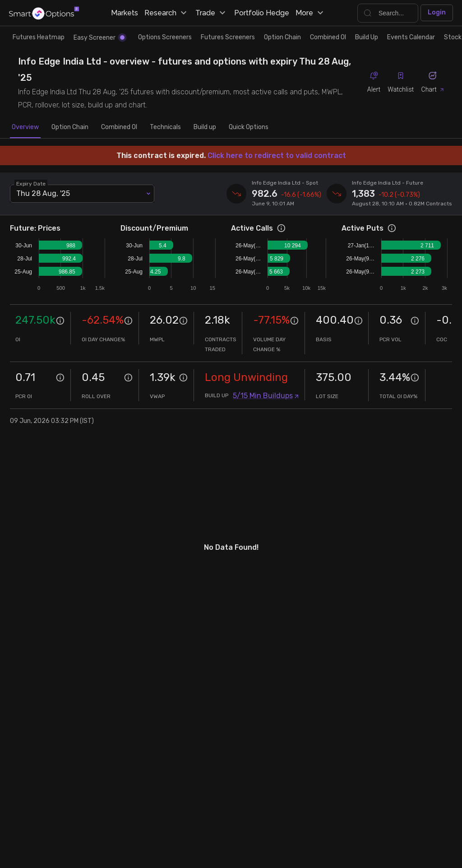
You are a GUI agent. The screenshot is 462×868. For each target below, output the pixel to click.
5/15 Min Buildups (266, 396)
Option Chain (282, 37)
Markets (125, 13)
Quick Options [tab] (249, 127)
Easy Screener (99, 38)
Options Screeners (165, 37)
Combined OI (328, 37)
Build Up (367, 37)
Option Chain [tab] (70, 127)
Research (167, 13)
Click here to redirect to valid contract (277, 155)
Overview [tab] (25, 127)
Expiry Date (31, 183)
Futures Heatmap (39, 37)
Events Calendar (411, 37)
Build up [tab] (205, 127)
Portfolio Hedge (262, 13)
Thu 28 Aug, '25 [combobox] (43, 193)
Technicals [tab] (165, 127)
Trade (212, 13)
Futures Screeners (228, 37)
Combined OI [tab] (119, 127)
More (311, 13)
